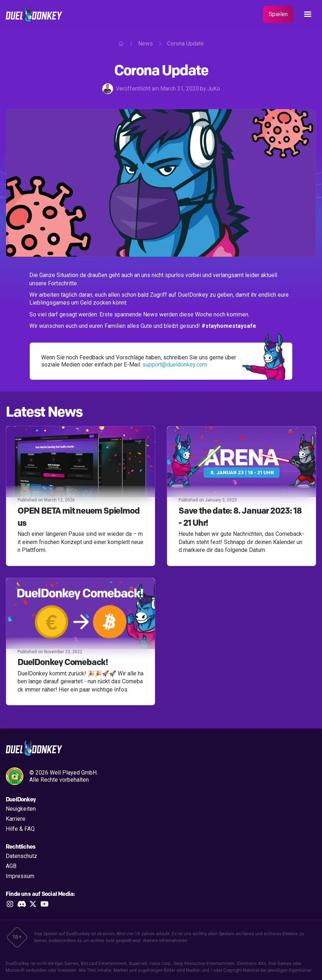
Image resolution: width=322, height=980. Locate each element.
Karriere (16, 819)
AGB (11, 866)
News (145, 43)
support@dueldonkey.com (175, 365)
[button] (308, 14)
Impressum (20, 876)
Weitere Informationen (165, 941)
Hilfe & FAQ (20, 829)
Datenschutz (21, 856)
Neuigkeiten (21, 809)
